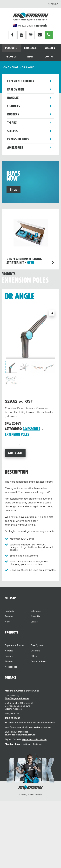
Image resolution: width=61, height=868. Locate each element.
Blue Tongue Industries (17, 698)
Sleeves (13, 131)
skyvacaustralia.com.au (34, 739)
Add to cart (15, 453)
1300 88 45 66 (13, 718)
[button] (52, 313)
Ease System (16, 89)
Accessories (15, 148)
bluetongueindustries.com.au (20, 735)
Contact (50, 57)
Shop (15, 67)
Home (5, 67)
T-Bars (12, 123)
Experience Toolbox (21, 81)
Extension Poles (18, 139)
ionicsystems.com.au (40, 727)
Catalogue (30, 48)
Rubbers (13, 114)
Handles (13, 98)
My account (54, 4)
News (30, 57)
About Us (11, 57)
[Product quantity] (21, 445)
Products (11, 48)
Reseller (50, 48)
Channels (14, 106)
